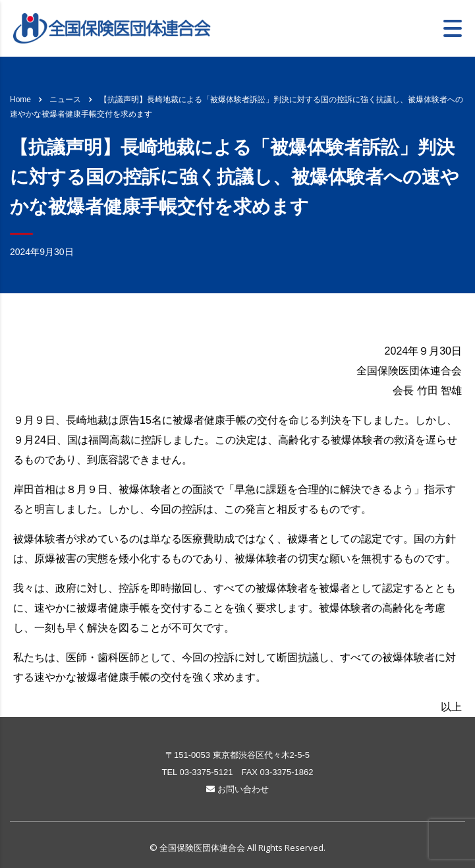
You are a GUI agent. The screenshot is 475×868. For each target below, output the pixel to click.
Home (20, 100)
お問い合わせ (238, 789)
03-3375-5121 (206, 772)
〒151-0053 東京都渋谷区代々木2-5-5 (238, 755)
